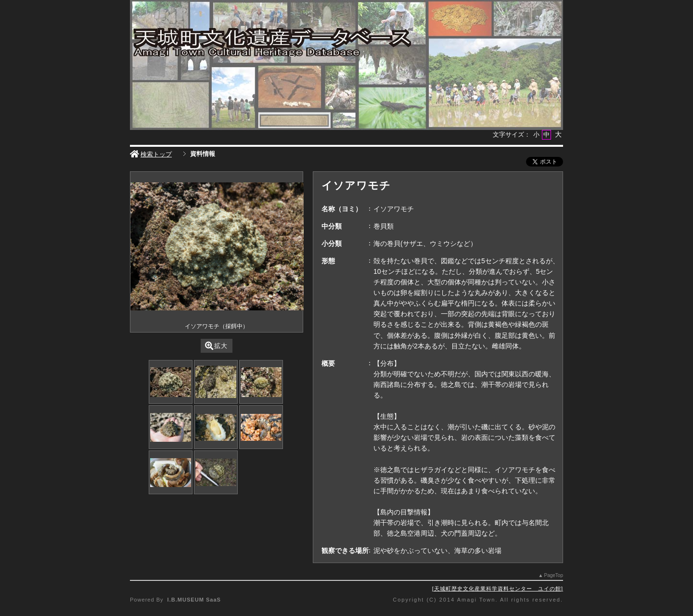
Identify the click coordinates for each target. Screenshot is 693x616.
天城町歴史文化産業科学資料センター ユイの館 (498, 589)
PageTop (554, 575)
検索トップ (151, 154)
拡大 (216, 346)
